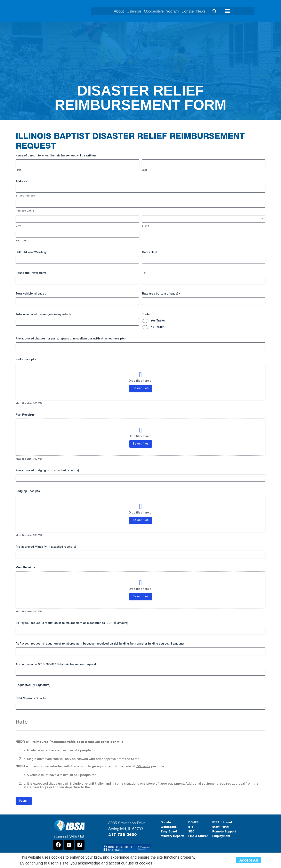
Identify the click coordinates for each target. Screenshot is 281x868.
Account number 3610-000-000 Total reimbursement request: (56, 665)
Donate (193, 11)
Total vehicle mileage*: (31, 294)
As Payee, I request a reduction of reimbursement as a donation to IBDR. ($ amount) (72, 623)
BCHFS (193, 822)
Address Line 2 (25, 211)
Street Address (25, 196)
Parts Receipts (26, 359)
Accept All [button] (249, 860)
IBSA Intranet (222, 822)
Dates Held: (150, 252)
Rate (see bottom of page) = (161, 294)
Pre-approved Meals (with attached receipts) (46, 547)
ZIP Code (21, 241)
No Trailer (157, 327)
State (145, 226)
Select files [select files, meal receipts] (141, 597)
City (18, 226)
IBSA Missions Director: (32, 699)
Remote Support (224, 831)
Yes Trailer (158, 321)
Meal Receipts (25, 568)
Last (144, 170)
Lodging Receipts (28, 491)
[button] (224, 11)
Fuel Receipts (25, 415)
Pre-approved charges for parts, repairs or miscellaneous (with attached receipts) (71, 339)
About (110, 11)
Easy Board (169, 831)
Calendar (128, 11)
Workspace (169, 827)
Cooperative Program (162, 11)
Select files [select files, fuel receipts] (141, 444)
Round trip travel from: (31, 273)
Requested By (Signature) (33, 685)
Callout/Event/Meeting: (31, 252)
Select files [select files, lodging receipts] (141, 520)
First (18, 170)
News (210, 11)
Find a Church (198, 836)
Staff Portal (221, 827)
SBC (191, 831)
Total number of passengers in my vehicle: (44, 315)
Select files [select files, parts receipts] (141, 388)
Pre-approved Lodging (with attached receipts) (47, 471)
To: (144, 273)
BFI (191, 827)
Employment (221, 836)
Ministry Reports (173, 836)
